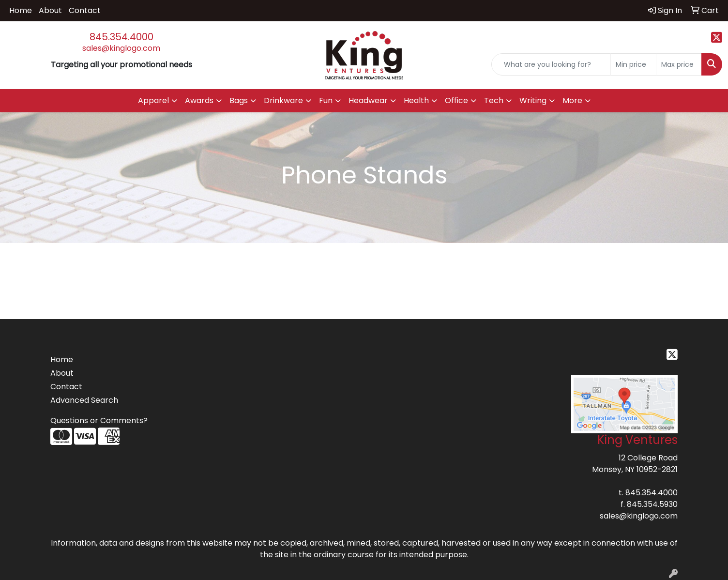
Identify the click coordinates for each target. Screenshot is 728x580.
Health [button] (416, 100)
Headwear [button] (368, 100)
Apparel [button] (153, 100)
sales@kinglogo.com (121, 48)
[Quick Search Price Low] (633, 64)
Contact (85, 10)
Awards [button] (199, 100)
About (50, 10)
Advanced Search (84, 400)
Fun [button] (326, 100)
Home (21, 10)
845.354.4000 (121, 37)
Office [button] (456, 100)
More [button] (572, 100)
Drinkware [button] (283, 100)
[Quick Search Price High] (679, 64)
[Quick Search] (551, 64)
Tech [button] (494, 100)
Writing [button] (533, 100)
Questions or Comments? (99, 420)
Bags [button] (239, 100)
